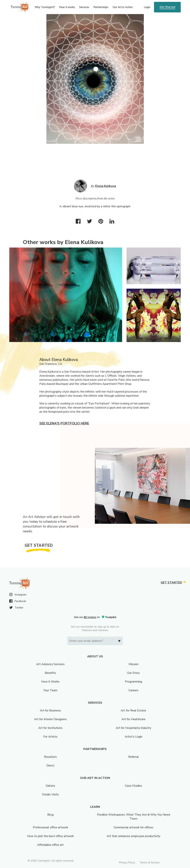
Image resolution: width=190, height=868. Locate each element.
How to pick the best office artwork (50, 836)
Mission (134, 664)
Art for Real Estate (134, 711)
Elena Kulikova (106, 186)
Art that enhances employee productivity (134, 836)
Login (147, 7)
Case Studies (134, 786)
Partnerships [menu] (101, 7)
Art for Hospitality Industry (134, 728)
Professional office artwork (50, 827)
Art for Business (50, 711)
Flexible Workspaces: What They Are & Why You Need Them (134, 817)
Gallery (50, 786)
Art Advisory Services (50, 664)
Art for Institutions (50, 728)
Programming (134, 682)
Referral (134, 757)
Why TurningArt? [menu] (45, 7)
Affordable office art (50, 845)
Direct (50, 766)
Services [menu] (84, 7)
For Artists (50, 737)
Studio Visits (50, 794)
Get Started (167, 7)
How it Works (50, 682)
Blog (50, 815)
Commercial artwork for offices (133, 827)
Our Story (133, 673)
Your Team (50, 690)
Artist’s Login (134, 737)
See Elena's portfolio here (64, 423)
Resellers (50, 757)
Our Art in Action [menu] (123, 7)
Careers (133, 690)
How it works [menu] (67, 7)
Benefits (50, 673)
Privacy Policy (127, 863)
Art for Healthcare (134, 719)
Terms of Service (150, 863)
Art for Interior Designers (50, 719)
